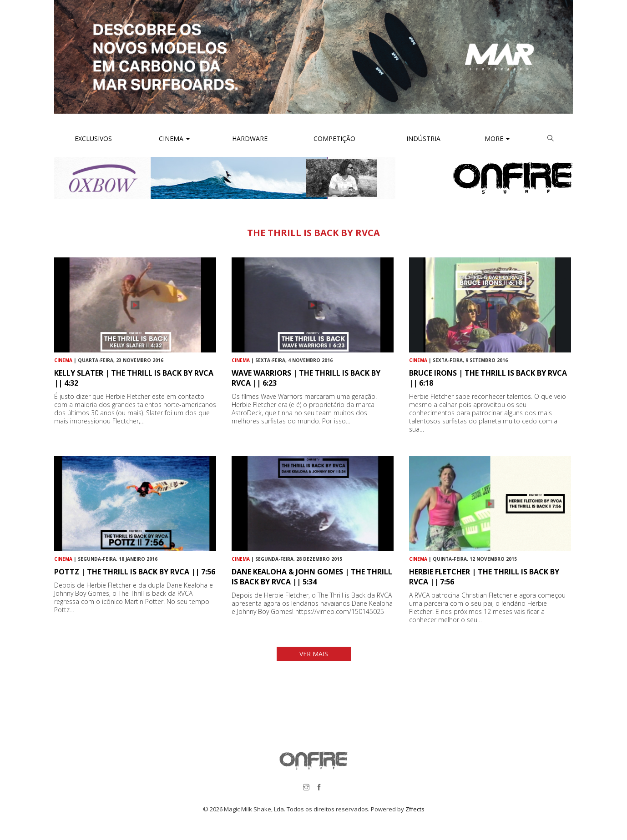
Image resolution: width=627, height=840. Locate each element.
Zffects (415, 809)
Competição (334, 138)
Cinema (173, 138)
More (497, 138)
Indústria (422, 138)
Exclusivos (93, 138)
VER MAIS (314, 654)
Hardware (250, 138)
